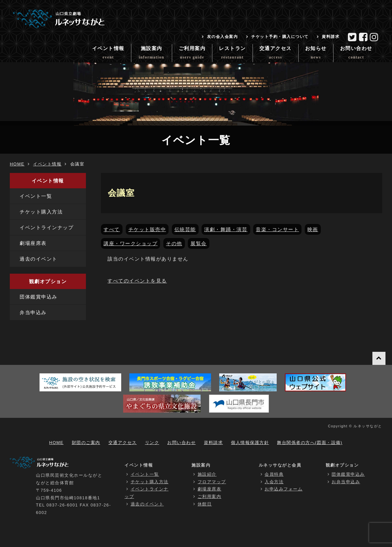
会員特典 (274, 474)
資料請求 (331, 37)
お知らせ (316, 54)
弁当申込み (33, 312)
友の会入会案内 (223, 37)
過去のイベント (39, 259)
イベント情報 (108, 54)
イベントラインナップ (47, 227)
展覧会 (199, 243)
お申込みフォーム (284, 489)
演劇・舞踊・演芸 (226, 229)
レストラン (232, 54)
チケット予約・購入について (280, 37)
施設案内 (152, 54)
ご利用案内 (192, 54)
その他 (174, 243)
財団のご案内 (86, 443)
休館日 (205, 504)
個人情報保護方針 (250, 443)
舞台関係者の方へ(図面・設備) (310, 443)
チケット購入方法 (41, 212)
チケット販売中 (147, 229)
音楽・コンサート (277, 229)
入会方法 (274, 482)
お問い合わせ (356, 54)
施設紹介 (207, 474)
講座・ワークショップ (131, 243)
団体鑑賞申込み (39, 297)
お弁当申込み (346, 482)
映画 (313, 229)
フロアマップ (212, 482)
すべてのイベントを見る (137, 281)
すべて (112, 229)
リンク (152, 443)
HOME (17, 164)
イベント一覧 (36, 196)
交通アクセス (276, 54)
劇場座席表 (33, 243)
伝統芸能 (185, 229)
